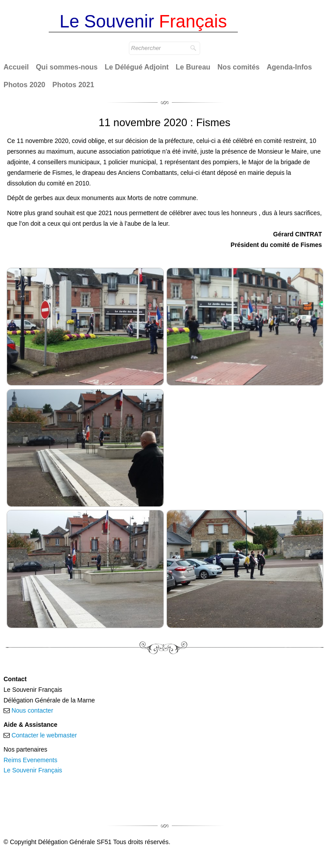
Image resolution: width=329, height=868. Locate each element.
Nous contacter (32, 710)
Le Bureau (193, 67)
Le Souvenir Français (33, 770)
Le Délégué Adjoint (137, 67)
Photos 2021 (73, 85)
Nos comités (238, 67)
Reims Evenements (30, 760)
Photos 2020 (24, 85)
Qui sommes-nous (67, 67)
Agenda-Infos (289, 67)
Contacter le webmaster (44, 735)
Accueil (16, 67)
